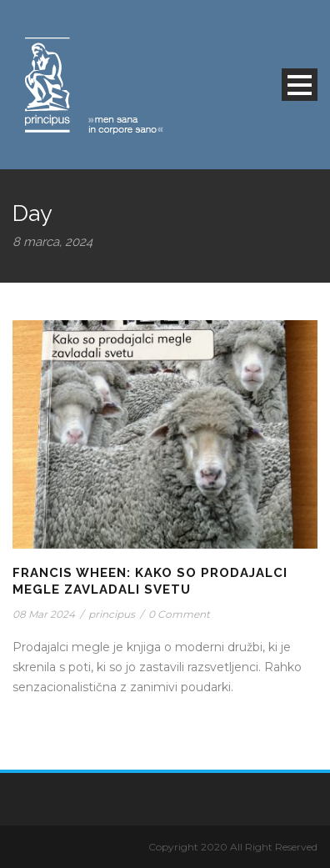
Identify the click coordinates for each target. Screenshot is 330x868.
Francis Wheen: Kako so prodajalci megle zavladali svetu (150, 581)
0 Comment (179, 614)
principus (112, 614)
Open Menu (300, 85)
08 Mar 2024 (44, 614)
